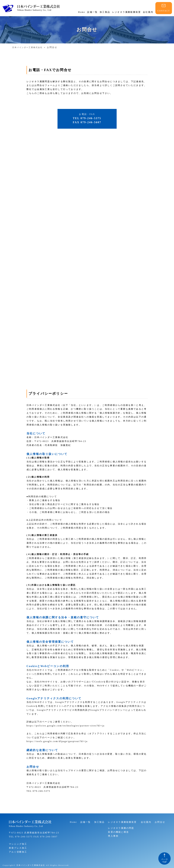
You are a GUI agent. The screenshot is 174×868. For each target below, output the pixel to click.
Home (82, 12)
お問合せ (160, 822)
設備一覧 (92, 12)
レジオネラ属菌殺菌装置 (126, 12)
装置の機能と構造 (118, 832)
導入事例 (113, 836)
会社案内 (148, 12)
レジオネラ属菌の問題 (121, 828)
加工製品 (105, 12)
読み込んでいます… (87, 258)
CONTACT (164, 11)
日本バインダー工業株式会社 (27, 47)
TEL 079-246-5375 (21, 837)
